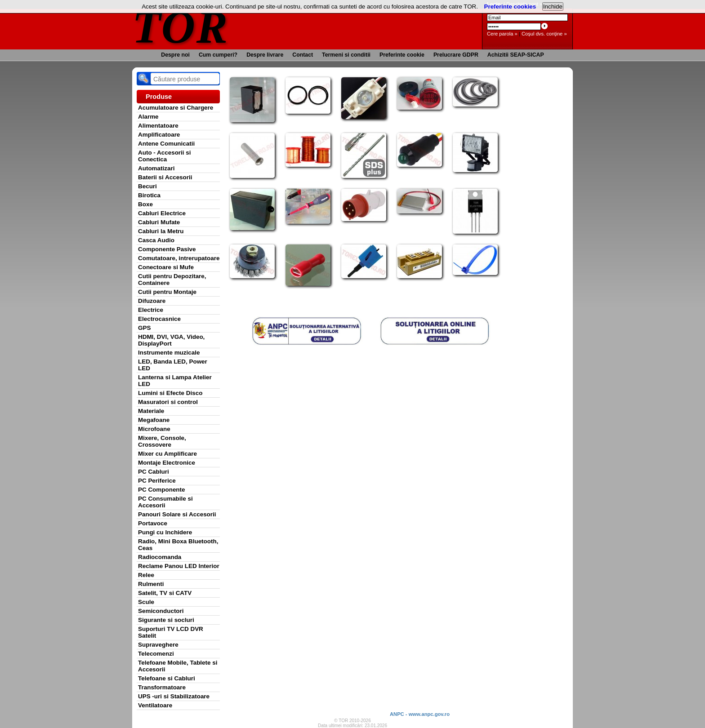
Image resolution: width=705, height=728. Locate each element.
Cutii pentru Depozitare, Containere (172, 280)
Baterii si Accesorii (165, 177)
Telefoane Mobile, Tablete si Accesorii (178, 666)
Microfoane (154, 429)
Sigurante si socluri (166, 620)
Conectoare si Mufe (166, 267)
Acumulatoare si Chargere (176, 108)
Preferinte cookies (510, 7)
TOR (181, 27)
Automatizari (156, 168)
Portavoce (153, 523)
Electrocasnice (159, 319)
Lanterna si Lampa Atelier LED (175, 381)
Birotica (149, 195)
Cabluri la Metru (161, 231)
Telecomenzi (156, 654)
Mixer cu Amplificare (167, 454)
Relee (146, 575)
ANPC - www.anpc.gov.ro (420, 714)
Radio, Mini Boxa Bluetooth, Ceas (178, 545)
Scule (146, 602)
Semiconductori (161, 611)
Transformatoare (162, 687)
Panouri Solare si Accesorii (177, 514)
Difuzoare (152, 301)
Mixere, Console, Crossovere (162, 441)
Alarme (148, 117)
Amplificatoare (159, 135)
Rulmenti (151, 584)
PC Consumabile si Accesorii (165, 502)
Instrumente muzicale (169, 353)
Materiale (151, 411)
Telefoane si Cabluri (167, 678)
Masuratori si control (168, 402)
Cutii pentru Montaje (167, 292)
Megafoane (154, 420)
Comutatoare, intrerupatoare (179, 258)
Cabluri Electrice (162, 213)
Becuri (147, 186)
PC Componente (162, 490)
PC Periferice (157, 481)
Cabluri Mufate (159, 222)
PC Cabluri (154, 472)
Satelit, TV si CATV (165, 593)
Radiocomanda (160, 557)
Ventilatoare (155, 705)
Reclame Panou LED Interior (179, 566)
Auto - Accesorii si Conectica (164, 156)
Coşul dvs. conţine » (544, 34)
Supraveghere (158, 645)
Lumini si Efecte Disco (170, 393)
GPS (144, 328)
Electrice (151, 310)
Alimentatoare (158, 126)
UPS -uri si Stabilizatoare (174, 696)
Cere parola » (502, 34)
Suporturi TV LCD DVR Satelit (171, 632)
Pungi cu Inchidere (165, 532)
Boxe (145, 204)
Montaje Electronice (167, 463)
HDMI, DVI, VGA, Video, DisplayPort (171, 340)
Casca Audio (156, 240)
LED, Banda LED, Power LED (173, 365)
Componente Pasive (167, 249)
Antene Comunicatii (166, 144)
